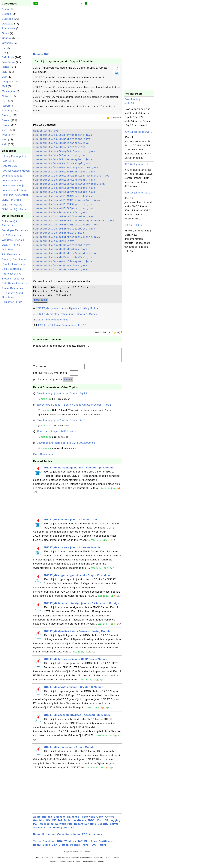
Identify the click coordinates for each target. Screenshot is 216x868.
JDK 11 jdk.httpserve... (138, 132)
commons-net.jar (12, 180)
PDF (5, 101)
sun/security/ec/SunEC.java (54, 241)
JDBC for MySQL (12, 205)
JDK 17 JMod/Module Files (52, 320)
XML (5, 144)
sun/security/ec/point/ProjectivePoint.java (67, 237)
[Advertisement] (16, 350)
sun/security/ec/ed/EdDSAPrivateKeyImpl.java (67, 196)
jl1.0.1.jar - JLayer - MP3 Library (56, 434)
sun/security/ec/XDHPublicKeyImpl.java (63, 262)
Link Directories (11, 269)
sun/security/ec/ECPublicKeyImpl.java (62, 164)
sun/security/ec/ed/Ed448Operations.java (64, 172)
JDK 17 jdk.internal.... (138, 193)
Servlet (6, 125)
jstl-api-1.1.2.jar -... (136, 225)
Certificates (106, 844)
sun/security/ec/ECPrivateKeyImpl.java (63, 160)
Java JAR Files (11, 245)
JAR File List (10, 161)
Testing (6, 135)
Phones (75, 848)
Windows (70, 844)
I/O (4, 48)
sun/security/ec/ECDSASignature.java (61, 143)
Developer (49, 844)
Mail (4, 86)
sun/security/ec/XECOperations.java (60, 266)
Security (7, 115)
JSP (4, 77)
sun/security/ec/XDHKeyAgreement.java (62, 245)
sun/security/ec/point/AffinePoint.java (63, 217)
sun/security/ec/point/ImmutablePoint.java (66, 225)
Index (77, 837)
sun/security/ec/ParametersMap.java (60, 213)
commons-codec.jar (14, 185)
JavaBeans (9, 62)
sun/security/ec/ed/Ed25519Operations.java (66, 168)
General (7, 38)
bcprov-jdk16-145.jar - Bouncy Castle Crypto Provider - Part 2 (74, 408)
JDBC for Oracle (12, 200)
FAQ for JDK (10, 166)
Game (6, 33)
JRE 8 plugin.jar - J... (137, 164)
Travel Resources (13, 288)
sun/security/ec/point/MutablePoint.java (64, 229)
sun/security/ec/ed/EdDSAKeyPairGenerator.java (69, 184)
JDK (4, 72)
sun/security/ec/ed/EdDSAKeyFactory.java (64, 180)
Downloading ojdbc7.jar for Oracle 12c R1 (62, 423)
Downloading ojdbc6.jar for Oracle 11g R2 (62, 396)
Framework (9, 28)
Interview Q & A (11, 274)
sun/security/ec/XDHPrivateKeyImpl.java (63, 257)
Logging (7, 82)
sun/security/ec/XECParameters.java (60, 270)
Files (94, 844)
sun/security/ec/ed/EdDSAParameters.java (64, 192)
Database (8, 24)
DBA (60, 844)
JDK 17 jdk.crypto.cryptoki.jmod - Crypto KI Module (67, 314)
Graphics (7, 43)
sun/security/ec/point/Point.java (59, 233)
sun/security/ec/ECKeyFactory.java (59, 147)
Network (7, 96)
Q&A (55, 848)
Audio (5, 9)
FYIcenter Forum (12, 302)
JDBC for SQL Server (15, 209)
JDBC (5, 67)
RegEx (37, 848)
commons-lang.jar (13, 176)
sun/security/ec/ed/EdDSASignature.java (63, 204)
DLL (87, 844)
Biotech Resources (13, 279)
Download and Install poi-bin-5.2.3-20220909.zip (66, 446)
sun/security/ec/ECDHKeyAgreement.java (63, 135)
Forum (102, 848)
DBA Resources (11, 235)
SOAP (6, 130)
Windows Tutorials (13, 240)
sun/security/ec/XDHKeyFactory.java (60, 249)
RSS (85, 837)
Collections (65, 837)
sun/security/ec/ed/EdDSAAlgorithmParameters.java (71, 176)
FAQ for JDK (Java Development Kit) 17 (62, 325)
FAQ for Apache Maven (16, 171)
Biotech (6, 14)
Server (6, 120)
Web (5, 140)
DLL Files (8, 250)
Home (37, 54)
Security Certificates (14, 259)
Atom (92, 837)
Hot (44, 837)
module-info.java (46, 131)
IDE (4, 53)
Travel (85, 848)
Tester (37, 844)
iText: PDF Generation (15, 195)
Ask (100, 837)
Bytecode (8, 19)
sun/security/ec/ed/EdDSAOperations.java (64, 188)
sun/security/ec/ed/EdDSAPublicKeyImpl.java (67, 200)
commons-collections (15, 190)
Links (46, 848)
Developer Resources (15, 230)
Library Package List (14, 156)
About (52, 837)
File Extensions (11, 254)
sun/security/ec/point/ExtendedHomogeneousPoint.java (74, 221)
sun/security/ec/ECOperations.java (59, 155)
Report (6, 106)
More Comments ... (45, 457)
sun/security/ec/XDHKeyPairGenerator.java (65, 253)
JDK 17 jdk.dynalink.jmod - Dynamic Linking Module (67, 308)
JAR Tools (8, 57)
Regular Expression (14, 264)
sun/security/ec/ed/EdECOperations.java (63, 208)
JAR (80, 844)
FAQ (94, 848)
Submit (68, 383)
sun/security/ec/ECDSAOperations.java (62, 139)
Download (41, 300)
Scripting (7, 111)
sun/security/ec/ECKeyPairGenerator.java (64, 151)
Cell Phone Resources (15, 283)
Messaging (8, 91)
